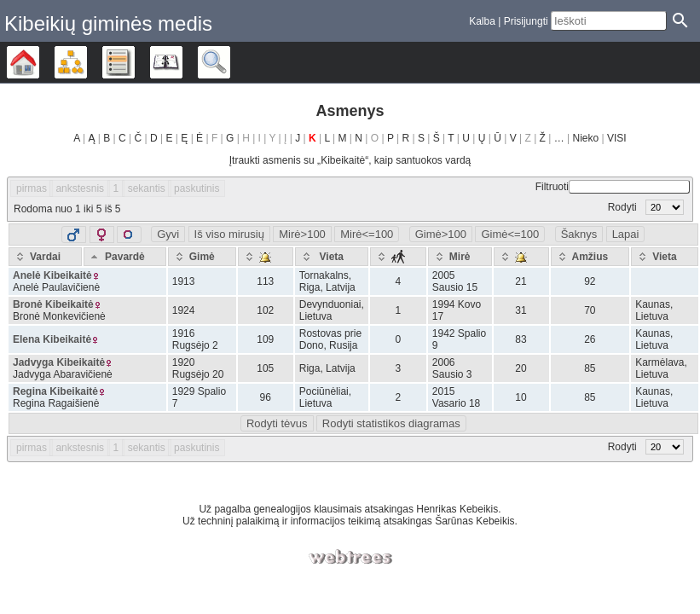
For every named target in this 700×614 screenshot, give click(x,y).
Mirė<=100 (367, 234)
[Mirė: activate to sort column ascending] (460, 257)
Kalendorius (182, 62)
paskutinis (197, 188)
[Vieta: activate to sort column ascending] (332, 257)
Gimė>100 (441, 234)
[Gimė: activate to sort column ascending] (202, 257)
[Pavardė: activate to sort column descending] (125, 257)
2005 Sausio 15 (455, 281)
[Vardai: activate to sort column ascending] (45, 257)
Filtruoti (613, 187)
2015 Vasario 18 (456, 397)
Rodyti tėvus (277, 423)
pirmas (32, 188)
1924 (184, 310)
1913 (184, 281)
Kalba (482, 21)
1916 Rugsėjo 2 (195, 339)
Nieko (586, 138)
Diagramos (87, 62)
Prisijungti (526, 21)
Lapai (626, 234)
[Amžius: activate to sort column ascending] (590, 257)
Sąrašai (134, 62)
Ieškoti (230, 62)
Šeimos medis (39, 62)
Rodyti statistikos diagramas (391, 423)
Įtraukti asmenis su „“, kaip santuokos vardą (350, 160)
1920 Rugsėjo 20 (198, 368)
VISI (617, 138)
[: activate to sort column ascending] (266, 257)
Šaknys (579, 234)
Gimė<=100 (510, 234)
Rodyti (646, 207)
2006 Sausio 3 (452, 368)
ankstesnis (80, 188)
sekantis (147, 188)
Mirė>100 (302, 234)
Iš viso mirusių (229, 234)
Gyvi (168, 234)
